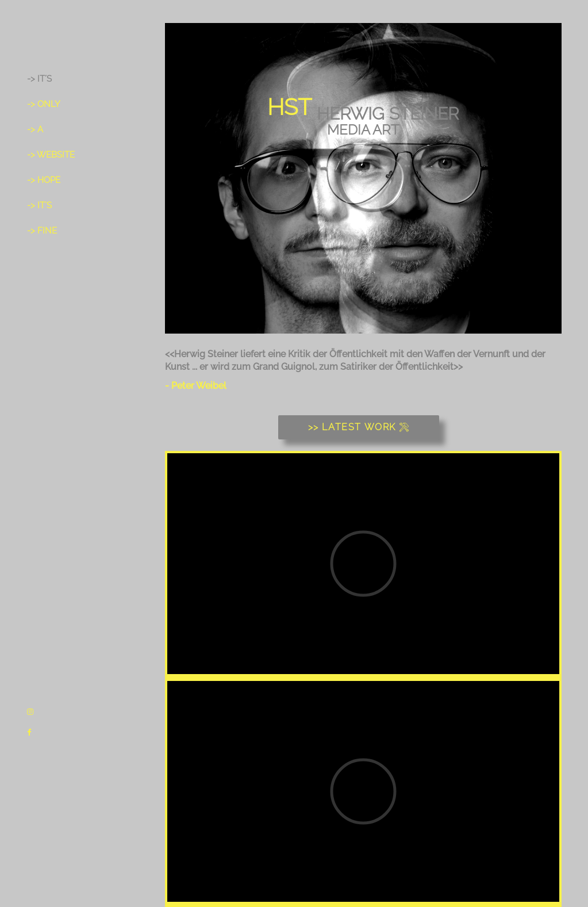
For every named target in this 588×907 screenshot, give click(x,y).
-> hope (44, 180)
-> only (44, 104)
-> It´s (39, 79)
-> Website (51, 155)
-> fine (42, 231)
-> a (35, 129)
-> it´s (39, 205)
